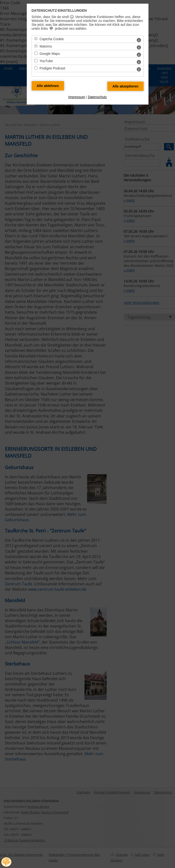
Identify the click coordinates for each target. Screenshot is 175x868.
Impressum (77, 97)
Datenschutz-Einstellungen (59, 10)
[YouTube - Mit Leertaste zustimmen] (36, 61)
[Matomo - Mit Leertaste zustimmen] (36, 46)
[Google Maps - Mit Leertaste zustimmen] (36, 53)
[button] (6, 862)
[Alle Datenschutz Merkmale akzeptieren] (125, 86)
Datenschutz (97, 97)
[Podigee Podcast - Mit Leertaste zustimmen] (36, 68)
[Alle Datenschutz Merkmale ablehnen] (48, 86)
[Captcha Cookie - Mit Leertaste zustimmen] (36, 39)
